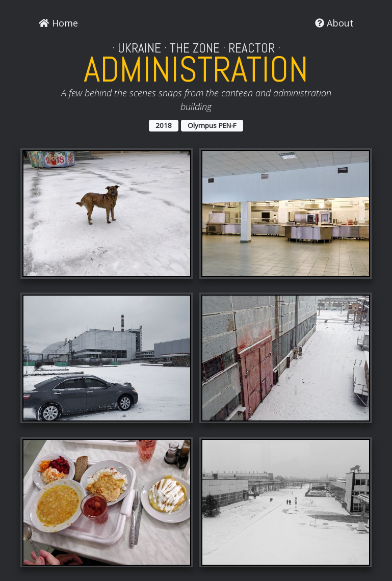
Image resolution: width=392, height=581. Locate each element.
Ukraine (139, 48)
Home (58, 23)
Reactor (252, 48)
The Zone (195, 48)
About (334, 23)
